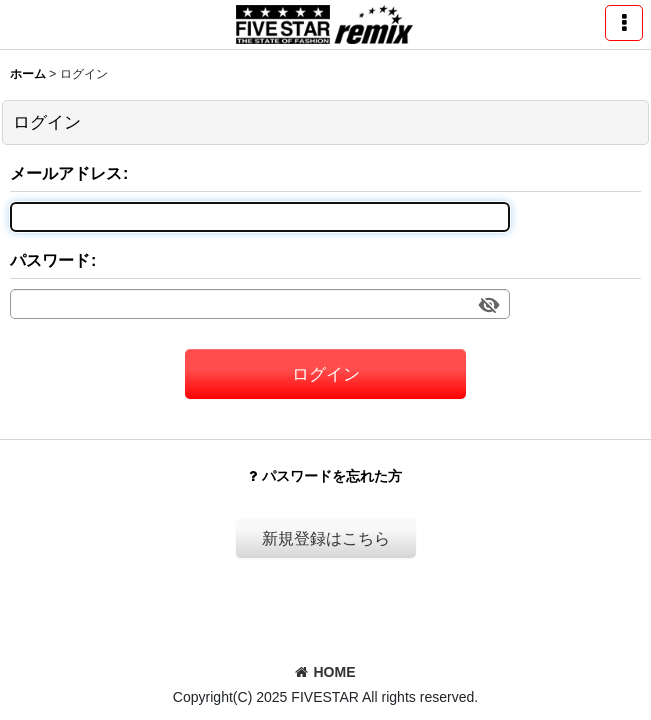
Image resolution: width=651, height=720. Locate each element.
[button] (624, 23)
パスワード (50, 260)
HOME (325, 672)
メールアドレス (66, 173)
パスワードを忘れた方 (325, 476)
